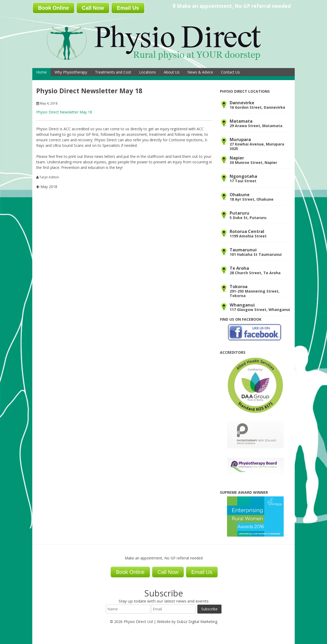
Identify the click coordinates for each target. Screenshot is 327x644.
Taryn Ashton (49, 177)
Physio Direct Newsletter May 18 (64, 112)
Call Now (93, 8)
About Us (172, 72)
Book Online (54, 8)
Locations (147, 72)
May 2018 (47, 187)
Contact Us (230, 72)
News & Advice (200, 72)
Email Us (128, 8)
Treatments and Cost (113, 72)
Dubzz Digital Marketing (197, 622)
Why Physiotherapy (71, 72)
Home (41, 72)
